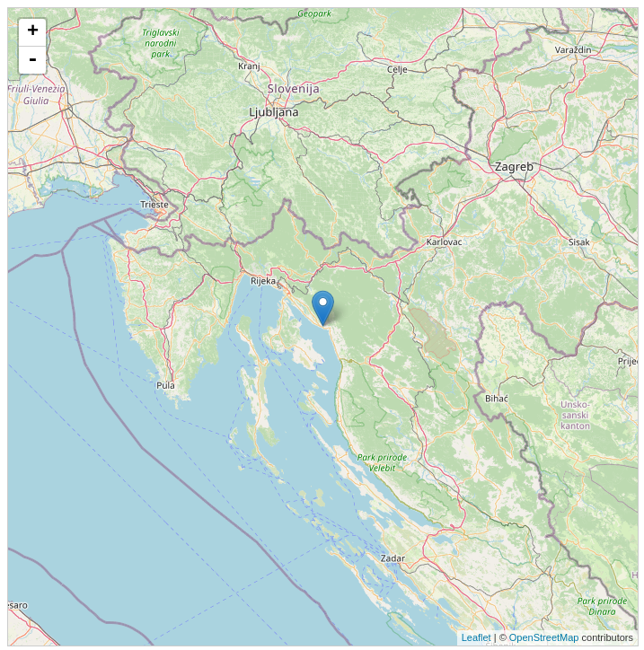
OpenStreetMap (544, 637)
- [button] (32, 60)
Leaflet (476, 637)
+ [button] (33, 32)
